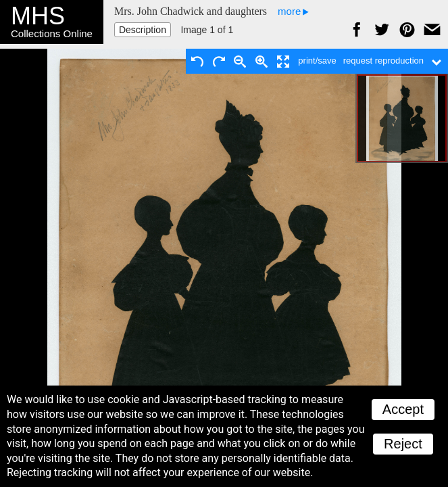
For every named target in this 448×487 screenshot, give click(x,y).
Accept (403, 409)
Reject (403, 444)
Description (143, 30)
